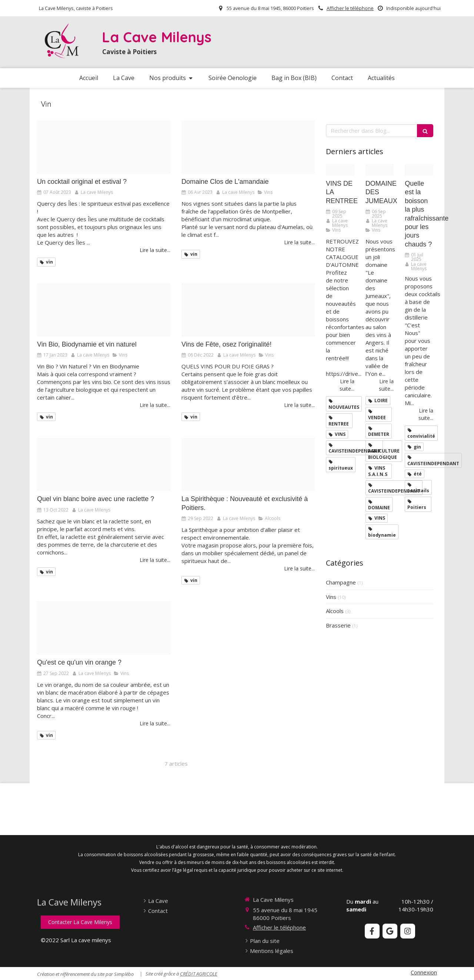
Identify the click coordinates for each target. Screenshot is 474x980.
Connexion (424, 972)
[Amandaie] (248, 147)
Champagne (341, 582)
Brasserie (338, 625)
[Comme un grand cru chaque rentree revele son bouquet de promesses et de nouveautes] (340, 170)
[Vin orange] (104, 628)
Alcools (335, 611)
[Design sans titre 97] (419, 170)
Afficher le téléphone (350, 8)
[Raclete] (104, 464)
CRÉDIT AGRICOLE (199, 974)
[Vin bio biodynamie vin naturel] (104, 310)
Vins (331, 597)
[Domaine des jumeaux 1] (380, 170)
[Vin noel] (248, 310)
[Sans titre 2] (248, 464)
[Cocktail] (104, 147)
